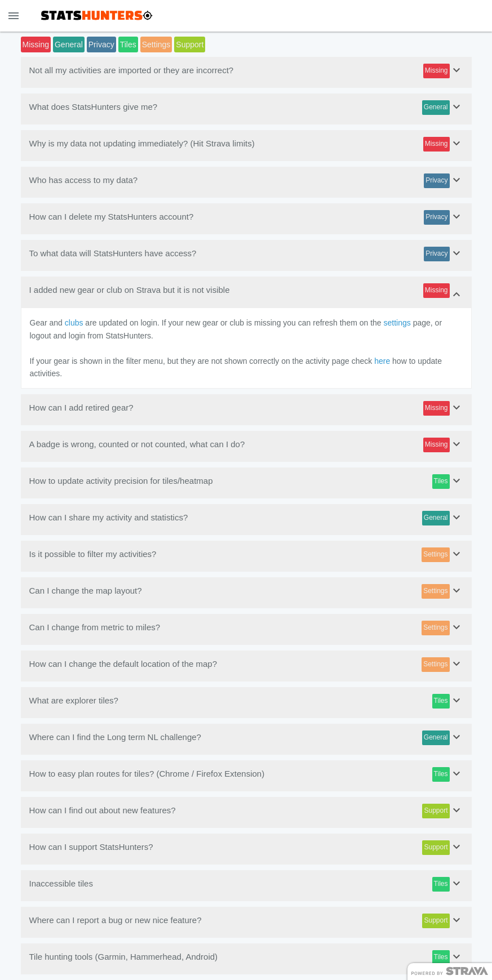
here (382, 361)
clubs (74, 323)
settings (397, 323)
